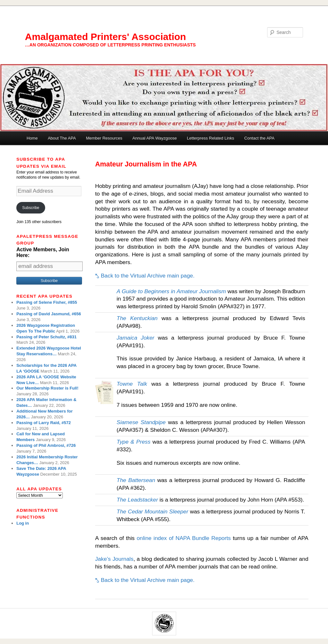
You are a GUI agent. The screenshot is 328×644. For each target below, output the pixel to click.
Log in (23, 523)
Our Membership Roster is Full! (47, 388)
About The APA (62, 138)
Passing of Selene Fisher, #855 (47, 302)
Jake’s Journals (114, 559)
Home (32, 138)
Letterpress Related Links (211, 138)
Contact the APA (259, 138)
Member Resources (104, 138)
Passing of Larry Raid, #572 (44, 423)
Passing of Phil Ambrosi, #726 (46, 445)
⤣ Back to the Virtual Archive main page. (145, 276)
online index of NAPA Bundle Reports (184, 538)
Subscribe (31, 208)
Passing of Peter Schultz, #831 (46, 337)
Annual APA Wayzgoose (155, 138)
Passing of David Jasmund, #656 (49, 314)
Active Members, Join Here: (43, 252)
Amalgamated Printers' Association (106, 37)
